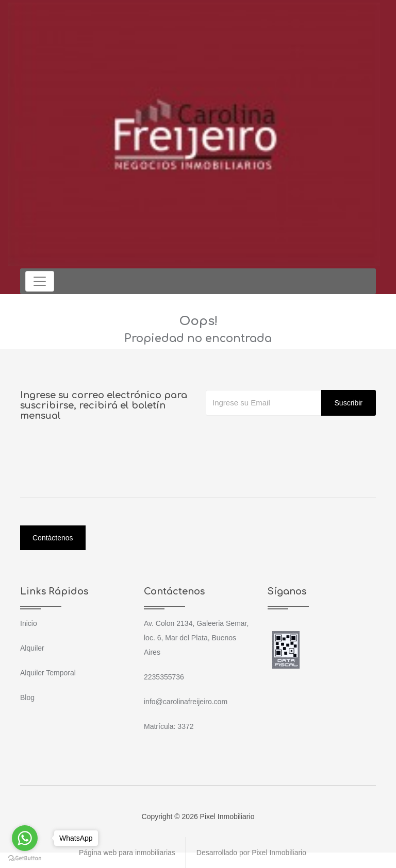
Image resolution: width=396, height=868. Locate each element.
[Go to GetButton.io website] (25, 858)
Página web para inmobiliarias (127, 853)
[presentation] (284, 436)
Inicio (29, 623)
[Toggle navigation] (40, 281)
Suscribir (349, 403)
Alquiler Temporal (48, 673)
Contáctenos (53, 538)
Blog (27, 697)
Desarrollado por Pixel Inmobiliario (251, 853)
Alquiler (32, 648)
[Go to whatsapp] (25, 838)
